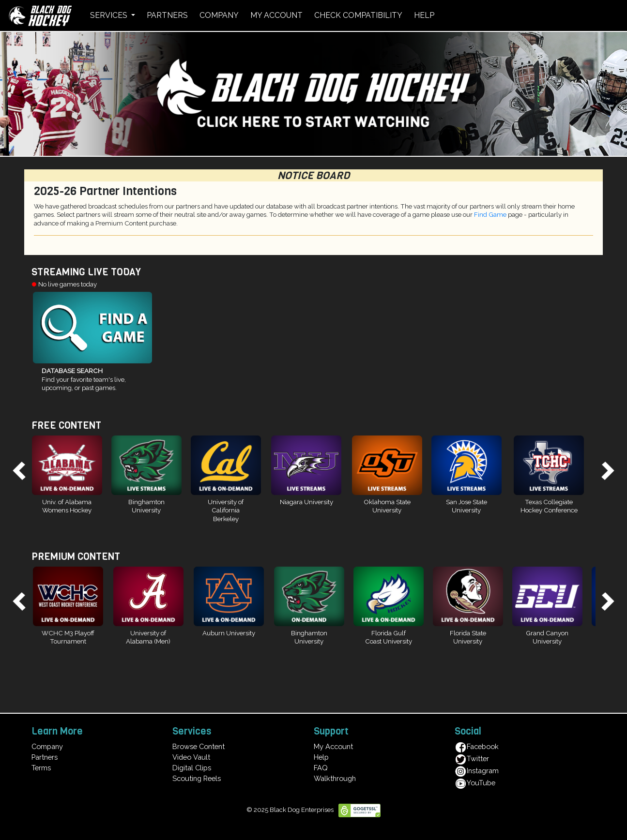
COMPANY (219, 15)
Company (47, 746)
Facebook (477, 746)
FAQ (321, 768)
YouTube (475, 783)
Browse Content (199, 746)
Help (321, 757)
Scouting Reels (197, 778)
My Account (333, 746)
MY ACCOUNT (276, 15)
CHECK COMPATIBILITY (358, 15)
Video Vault (191, 757)
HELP (424, 15)
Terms (41, 768)
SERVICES (110, 15)
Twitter (472, 758)
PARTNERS (167, 15)
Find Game (490, 214)
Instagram (477, 771)
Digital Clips (192, 768)
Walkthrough (335, 778)
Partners (45, 757)
